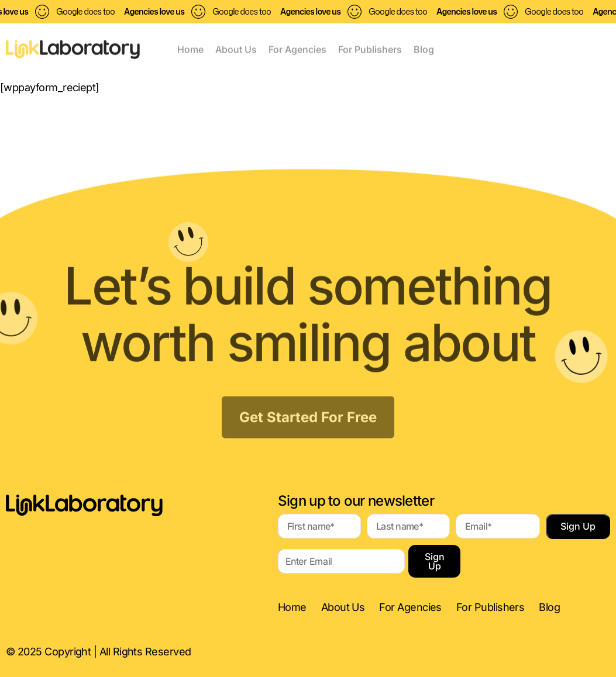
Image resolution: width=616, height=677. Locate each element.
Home (190, 48)
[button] (507, 43)
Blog (424, 48)
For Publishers (370, 48)
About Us (236, 48)
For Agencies (297, 48)
